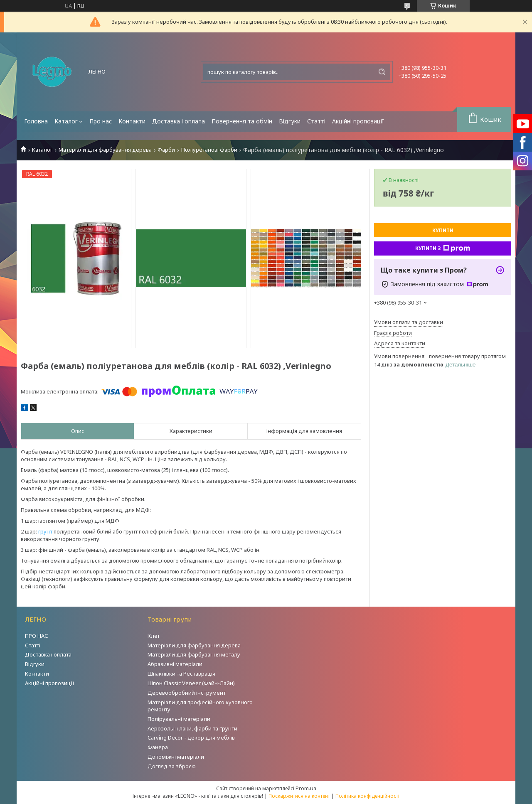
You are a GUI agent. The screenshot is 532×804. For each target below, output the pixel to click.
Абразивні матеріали (175, 664)
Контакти (132, 121)
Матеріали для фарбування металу (194, 654)
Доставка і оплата (179, 121)
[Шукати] (382, 72)
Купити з (443, 248)
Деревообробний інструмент (187, 693)
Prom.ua (306, 788)
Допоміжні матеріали (176, 757)
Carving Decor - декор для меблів (191, 738)
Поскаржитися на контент (299, 796)
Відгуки (290, 121)
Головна (36, 121)
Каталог (66, 121)
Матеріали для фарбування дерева (105, 150)
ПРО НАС (37, 636)
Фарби (166, 150)
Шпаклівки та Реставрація (181, 674)
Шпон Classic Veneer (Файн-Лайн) (191, 683)
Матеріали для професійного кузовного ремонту (200, 706)
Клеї (154, 636)
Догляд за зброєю (172, 766)
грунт (45, 531)
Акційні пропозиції (358, 121)
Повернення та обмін (242, 121)
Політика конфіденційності (367, 796)
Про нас (101, 121)
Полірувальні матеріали (179, 719)
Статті (316, 121)
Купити (443, 230)
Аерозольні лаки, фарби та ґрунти (192, 728)
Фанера (158, 747)
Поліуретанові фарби (209, 150)
